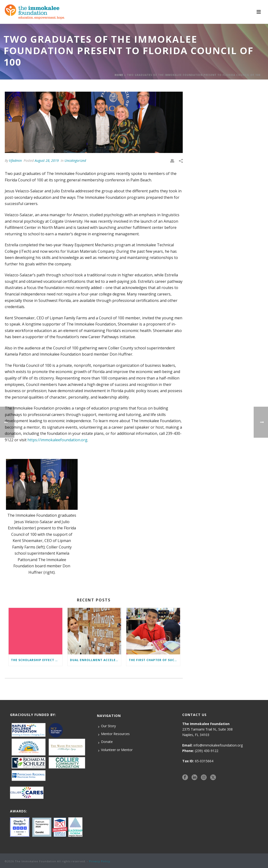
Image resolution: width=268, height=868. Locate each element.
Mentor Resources (114, 734)
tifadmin (15, 160)
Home (119, 75)
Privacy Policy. (100, 861)
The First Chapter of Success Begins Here (154, 660)
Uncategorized (75, 160)
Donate (105, 742)
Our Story (107, 726)
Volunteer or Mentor (115, 750)
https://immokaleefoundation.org (57, 440)
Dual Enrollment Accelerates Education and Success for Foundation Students (96, 660)
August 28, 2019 (47, 160)
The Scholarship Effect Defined (37, 660)
